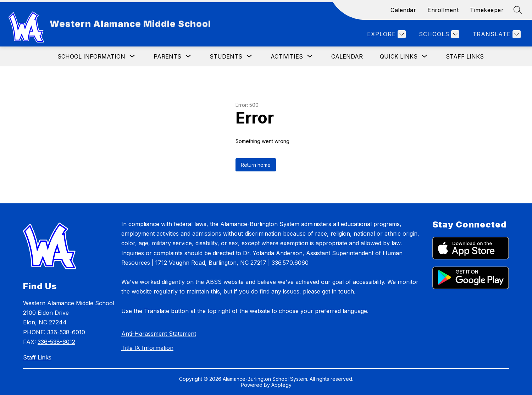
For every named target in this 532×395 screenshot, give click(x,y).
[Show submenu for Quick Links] (399, 56)
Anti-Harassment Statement (159, 334)
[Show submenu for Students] (226, 56)
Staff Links (465, 56)
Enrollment (443, 10)
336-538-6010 (66, 332)
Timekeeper (487, 10)
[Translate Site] (496, 34)
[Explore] (386, 34)
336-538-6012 (56, 342)
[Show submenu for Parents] (167, 56)
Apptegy (281, 385)
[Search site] (518, 10)
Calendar (403, 10)
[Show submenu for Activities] (287, 56)
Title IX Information (147, 348)
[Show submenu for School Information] (91, 56)
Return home (256, 165)
